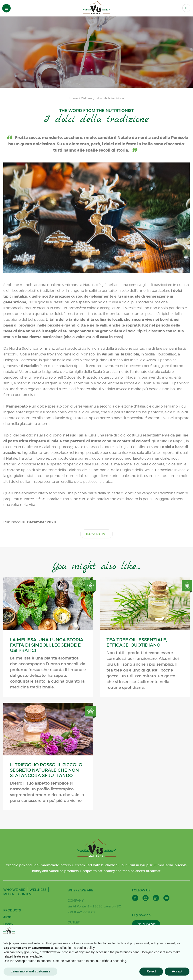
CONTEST (26, 894)
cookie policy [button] (86, 948)
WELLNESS (38, 890)
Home (73, 98)
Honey (8, 924)
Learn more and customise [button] (30, 971)
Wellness (87, 98)
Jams (7, 917)
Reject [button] (151, 971)
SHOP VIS (146, 924)
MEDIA (9, 894)
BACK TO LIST (96, 534)
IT (186, 8)
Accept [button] (177, 971)
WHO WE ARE (14, 890)
